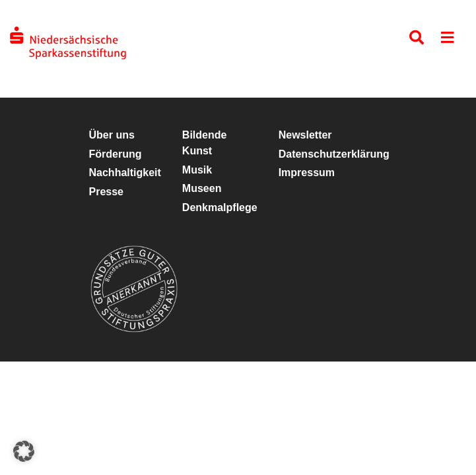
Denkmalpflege (220, 207)
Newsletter (305, 135)
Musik (197, 170)
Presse (107, 192)
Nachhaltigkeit (125, 173)
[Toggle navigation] (447, 41)
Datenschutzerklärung (334, 154)
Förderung (116, 154)
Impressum (307, 173)
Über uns (112, 135)
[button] (24, 451)
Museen (202, 188)
